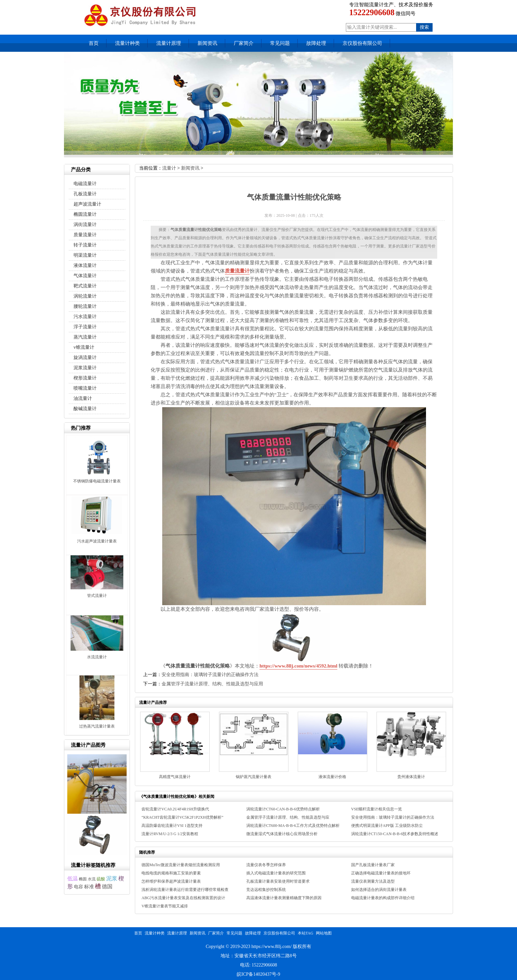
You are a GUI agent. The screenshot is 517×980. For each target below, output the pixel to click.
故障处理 (316, 43)
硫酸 (101, 879)
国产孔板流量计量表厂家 (373, 865)
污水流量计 (85, 317)
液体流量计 (85, 265)
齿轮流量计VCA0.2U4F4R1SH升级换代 (175, 809)
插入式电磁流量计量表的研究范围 (276, 873)
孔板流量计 (85, 194)
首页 (94, 43)
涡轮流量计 (85, 296)
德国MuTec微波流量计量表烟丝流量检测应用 (181, 865)
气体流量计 (85, 276)
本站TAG (306, 933)
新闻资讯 (207, 43)
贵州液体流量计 (411, 777)
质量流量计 (237, 271)
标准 (89, 886)
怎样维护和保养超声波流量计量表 (171, 881)
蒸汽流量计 (85, 337)
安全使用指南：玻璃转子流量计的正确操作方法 (210, 675)
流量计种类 (127, 43)
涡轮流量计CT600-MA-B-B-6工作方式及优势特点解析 (293, 826)
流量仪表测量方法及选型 (373, 881)
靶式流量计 (85, 286)
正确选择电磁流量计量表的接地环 (381, 873)
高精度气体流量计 (175, 777)
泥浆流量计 (85, 368)
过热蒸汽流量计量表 (97, 726)
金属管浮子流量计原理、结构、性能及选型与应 (288, 817)
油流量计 (83, 398)
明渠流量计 (85, 255)
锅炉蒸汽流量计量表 (254, 777)
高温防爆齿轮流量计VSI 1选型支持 (172, 826)
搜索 (424, 27)
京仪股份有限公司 (362, 43)
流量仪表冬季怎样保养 (266, 865)
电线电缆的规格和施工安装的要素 (171, 873)
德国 (107, 886)
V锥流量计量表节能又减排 (165, 906)
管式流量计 (97, 596)
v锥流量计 (84, 347)
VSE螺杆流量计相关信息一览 (377, 809)
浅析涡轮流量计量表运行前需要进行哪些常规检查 (185, 890)
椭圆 (83, 879)
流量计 (169, 168)
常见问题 (280, 43)
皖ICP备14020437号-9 (258, 974)
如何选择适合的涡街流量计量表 (379, 890)
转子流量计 (85, 245)
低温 (73, 879)
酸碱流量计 (85, 409)
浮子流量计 (85, 327)
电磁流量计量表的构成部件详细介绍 (383, 898)
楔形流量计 (85, 378)
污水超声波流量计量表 (97, 541)
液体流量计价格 (332, 777)
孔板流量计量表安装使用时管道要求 (278, 881)
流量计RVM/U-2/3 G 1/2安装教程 (170, 834)
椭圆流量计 (85, 214)
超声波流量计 (87, 204)
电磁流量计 (85, 184)
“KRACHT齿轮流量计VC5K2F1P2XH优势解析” (182, 817)
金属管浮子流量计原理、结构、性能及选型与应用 (212, 684)
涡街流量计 (85, 225)
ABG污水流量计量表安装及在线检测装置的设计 (183, 898)
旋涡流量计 (85, 358)
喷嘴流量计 (85, 388)
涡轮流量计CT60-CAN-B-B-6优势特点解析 (283, 809)
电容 (78, 887)
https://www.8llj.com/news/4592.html (298, 666)
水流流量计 (97, 657)
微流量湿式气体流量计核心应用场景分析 (282, 834)
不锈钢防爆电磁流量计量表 (97, 481)
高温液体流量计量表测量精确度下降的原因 (284, 898)
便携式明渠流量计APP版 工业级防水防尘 (387, 826)
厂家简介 (244, 43)
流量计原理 (169, 43)
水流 (92, 879)
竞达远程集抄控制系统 (266, 890)
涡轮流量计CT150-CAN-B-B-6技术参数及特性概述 (395, 834)
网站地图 (324, 933)
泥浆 (112, 879)
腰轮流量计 (85, 306)
